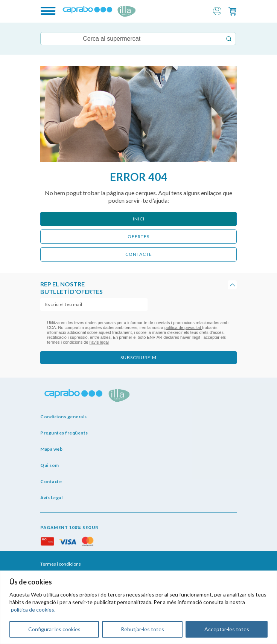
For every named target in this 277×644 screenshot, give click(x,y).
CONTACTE (139, 254)
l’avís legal (99, 342)
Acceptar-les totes (227, 629)
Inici (139, 219)
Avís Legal (51, 498)
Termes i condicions (61, 564)
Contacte (51, 481)
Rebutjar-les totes (142, 629)
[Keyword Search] (131, 39)
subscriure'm (138, 357)
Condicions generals (64, 417)
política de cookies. (33, 610)
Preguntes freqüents (64, 433)
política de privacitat (183, 327)
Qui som (50, 465)
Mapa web (51, 449)
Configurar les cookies (54, 629)
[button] (217, 10)
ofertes (138, 236)
